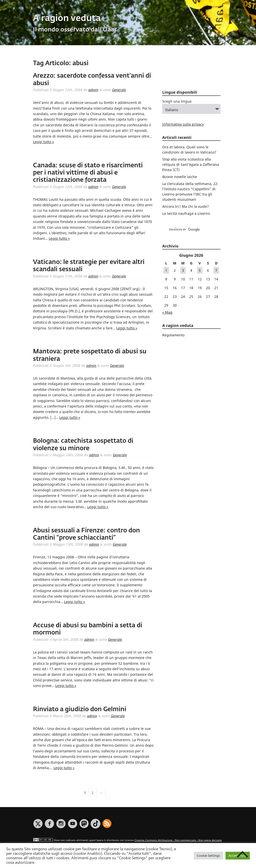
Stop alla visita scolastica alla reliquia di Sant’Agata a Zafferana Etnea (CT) (191, 164)
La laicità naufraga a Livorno (186, 213)
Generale (119, 90)
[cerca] (186, 230)
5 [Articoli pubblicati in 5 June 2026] (200, 270)
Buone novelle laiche (180, 177)
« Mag (167, 312)
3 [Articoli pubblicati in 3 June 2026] (183, 270)
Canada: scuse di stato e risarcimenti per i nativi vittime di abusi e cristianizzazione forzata (88, 173)
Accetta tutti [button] (238, 856)
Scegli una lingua (177, 101)
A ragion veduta (67, 19)
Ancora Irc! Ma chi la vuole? (185, 206)
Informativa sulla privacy (183, 124)
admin (93, 90)
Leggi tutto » (43, 142)
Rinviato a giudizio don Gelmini (80, 709)
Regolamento (173, 335)
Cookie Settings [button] (208, 856)
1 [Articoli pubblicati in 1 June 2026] (166, 270)
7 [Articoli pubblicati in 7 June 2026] (216, 270)
